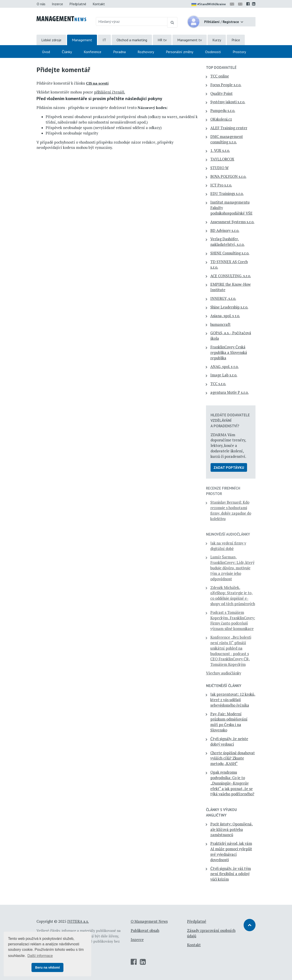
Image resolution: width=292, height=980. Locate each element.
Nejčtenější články (224, 686)
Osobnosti (213, 52)
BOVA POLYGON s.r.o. (228, 176)
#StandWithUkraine (209, 5)
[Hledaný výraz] (132, 21)
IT (104, 40)
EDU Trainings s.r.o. (227, 194)
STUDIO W (219, 168)
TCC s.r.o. (218, 384)
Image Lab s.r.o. (224, 375)
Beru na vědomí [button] (47, 967)
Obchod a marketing (132, 40)
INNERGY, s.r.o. (223, 298)
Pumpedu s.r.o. (223, 111)
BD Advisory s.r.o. (225, 231)
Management (82, 40)
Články (67, 52)
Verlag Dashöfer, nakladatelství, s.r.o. (227, 242)
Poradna (119, 52)
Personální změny (180, 52)
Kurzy (217, 40)
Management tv (190, 40)
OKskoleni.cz (221, 119)
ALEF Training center (229, 128)
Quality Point (222, 93)
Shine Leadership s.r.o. (229, 307)
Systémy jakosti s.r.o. (228, 102)
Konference (93, 52)
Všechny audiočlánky (224, 673)
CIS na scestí (97, 83)
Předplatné (78, 4)
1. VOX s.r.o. (220, 150)
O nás (41, 4)
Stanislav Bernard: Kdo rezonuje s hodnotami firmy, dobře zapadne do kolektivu (231, 510)
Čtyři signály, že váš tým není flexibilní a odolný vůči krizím (231, 874)
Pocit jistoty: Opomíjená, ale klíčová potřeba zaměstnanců (232, 830)
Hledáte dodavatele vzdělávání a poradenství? (230, 420)
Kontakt (99, 4)
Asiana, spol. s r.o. (225, 316)
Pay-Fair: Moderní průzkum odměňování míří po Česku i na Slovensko (229, 722)
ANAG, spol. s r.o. (224, 367)
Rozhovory (146, 52)
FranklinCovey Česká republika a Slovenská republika (229, 353)
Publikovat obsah (145, 931)
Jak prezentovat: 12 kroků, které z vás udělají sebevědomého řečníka (233, 700)
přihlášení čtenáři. (109, 92)
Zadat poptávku (229, 467)
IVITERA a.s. (78, 921)
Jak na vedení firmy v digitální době (228, 546)
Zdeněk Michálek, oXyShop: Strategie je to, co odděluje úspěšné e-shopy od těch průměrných (233, 596)
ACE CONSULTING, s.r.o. (231, 276)
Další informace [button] (40, 956)
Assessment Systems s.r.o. (232, 222)
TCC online (220, 76)
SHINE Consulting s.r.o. (230, 253)
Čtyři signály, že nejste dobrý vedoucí (229, 741)
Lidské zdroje (51, 40)
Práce (236, 40)
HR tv (162, 40)
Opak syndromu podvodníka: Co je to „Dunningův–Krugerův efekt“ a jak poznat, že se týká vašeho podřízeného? (232, 783)
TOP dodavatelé (221, 67)
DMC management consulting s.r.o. (227, 139)
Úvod (46, 52)
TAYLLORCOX (222, 159)
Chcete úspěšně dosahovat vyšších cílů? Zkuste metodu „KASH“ (233, 758)
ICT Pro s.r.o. (221, 185)
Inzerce (57, 4)
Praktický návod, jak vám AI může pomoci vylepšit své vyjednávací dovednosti (231, 852)
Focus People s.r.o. (226, 85)
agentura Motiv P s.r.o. (229, 392)
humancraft (220, 324)
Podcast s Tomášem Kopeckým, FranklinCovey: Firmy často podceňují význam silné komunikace (233, 621)
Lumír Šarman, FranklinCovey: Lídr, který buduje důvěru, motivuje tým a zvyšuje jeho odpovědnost (232, 568)
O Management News (149, 921)
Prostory (239, 52)
